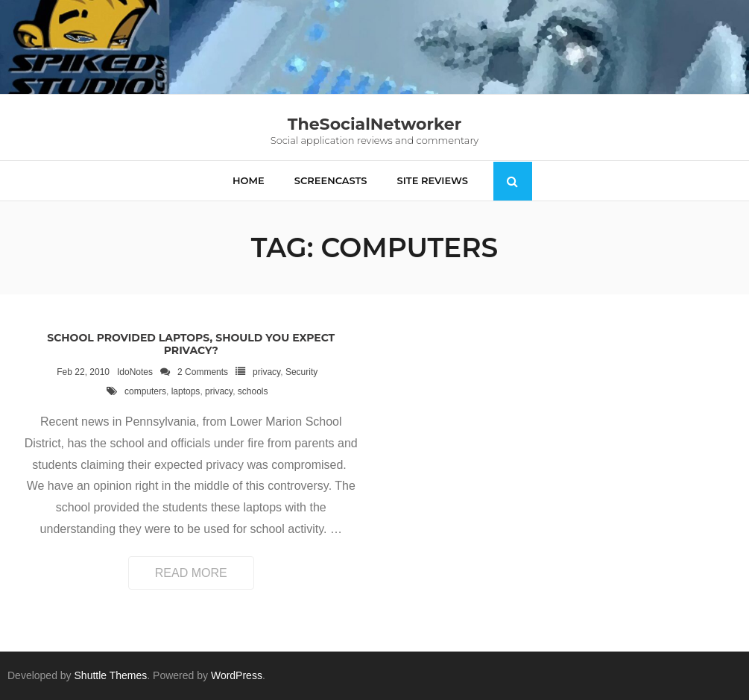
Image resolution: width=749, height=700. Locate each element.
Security (301, 372)
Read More (191, 573)
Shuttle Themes (111, 675)
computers (145, 391)
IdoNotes (135, 372)
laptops (186, 391)
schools (253, 391)
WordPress (237, 675)
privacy (266, 372)
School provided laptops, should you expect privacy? (191, 344)
